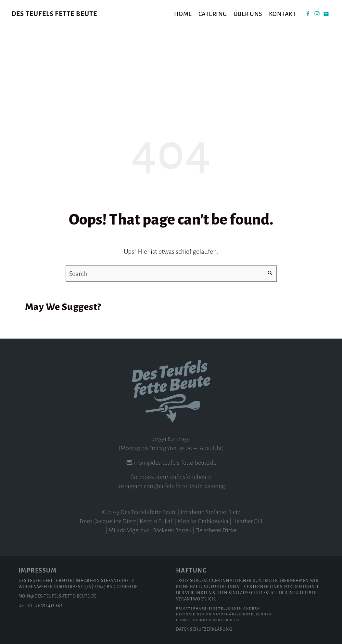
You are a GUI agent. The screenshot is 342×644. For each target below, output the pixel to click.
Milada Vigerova (129, 530)
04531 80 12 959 (171, 439)
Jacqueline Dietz (115, 521)
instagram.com (136, 486)
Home (183, 14)
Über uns (248, 14)
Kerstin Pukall (157, 521)
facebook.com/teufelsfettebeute (171, 477)
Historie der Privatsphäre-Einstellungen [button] (224, 614)
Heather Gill (247, 521)
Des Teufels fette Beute (54, 14)
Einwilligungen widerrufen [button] (208, 620)
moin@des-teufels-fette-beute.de (175, 463)
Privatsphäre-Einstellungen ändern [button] (218, 608)
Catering (213, 14)
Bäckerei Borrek (172, 530)
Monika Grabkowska (203, 521)
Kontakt (283, 14)
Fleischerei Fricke (216, 530)
